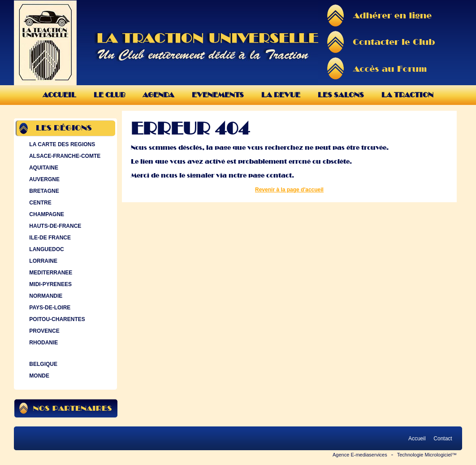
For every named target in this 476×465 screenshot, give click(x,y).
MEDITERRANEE (50, 273)
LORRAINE (42, 261)
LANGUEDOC (46, 249)
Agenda (158, 95)
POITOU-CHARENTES (56, 319)
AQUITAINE (43, 168)
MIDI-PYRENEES (50, 284)
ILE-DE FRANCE (49, 238)
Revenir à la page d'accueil (289, 190)
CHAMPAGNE (46, 214)
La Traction (407, 95)
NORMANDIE (45, 296)
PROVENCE (43, 331)
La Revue (281, 95)
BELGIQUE (42, 364)
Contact (443, 439)
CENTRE (39, 203)
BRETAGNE (43, 191)
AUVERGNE (43, 179)
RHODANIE (43, 343)
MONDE (38, 376)
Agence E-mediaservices (360, 455)
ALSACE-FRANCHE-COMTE (64, 156)
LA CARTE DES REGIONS (61, 144)
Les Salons (341, 95)
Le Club (109, 95)
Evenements (218, 95)
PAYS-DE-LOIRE (49, 308)
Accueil (59, 95)
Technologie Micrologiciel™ (427, 455)
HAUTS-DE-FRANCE (54, 226)
